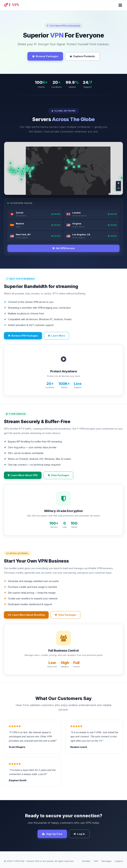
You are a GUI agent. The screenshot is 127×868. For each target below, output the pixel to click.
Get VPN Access (63, 248)
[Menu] (120, 5)
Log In (79, 834)
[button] (72, 164)
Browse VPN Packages (23, 336)
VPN (96, 861)
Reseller (86, 861)
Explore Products (82, 56)
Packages (106, 861)
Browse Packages (45, 56)
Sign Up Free (52, 834)
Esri (121, 194)
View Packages (58, 475)
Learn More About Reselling (26, 615)
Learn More (57, 336)
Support (119, 861)
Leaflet (112, 194)
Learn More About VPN (23, 475)
